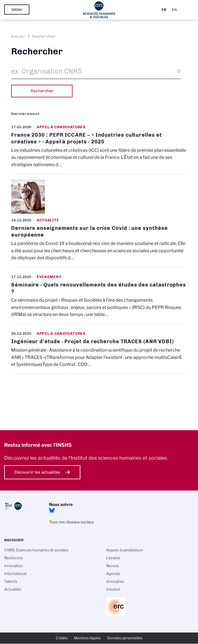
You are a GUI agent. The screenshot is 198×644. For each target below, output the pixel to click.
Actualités (13, 589)
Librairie (113, 558)
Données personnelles (125, 638)
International (15, 574)
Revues (113, 566)
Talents (11, 581)
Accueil (18, 36)
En (174, 10)
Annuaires (115, 581)
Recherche (14, 558)
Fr (164, 10)
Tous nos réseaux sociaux (71, 522)
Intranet (113, 589)
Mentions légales (87, 638)
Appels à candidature (124, 550)
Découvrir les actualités (37, 472)
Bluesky (52, 510)
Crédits (62, 638)
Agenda (113, 574)
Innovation (13, 566)
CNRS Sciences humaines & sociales (36, 550)
